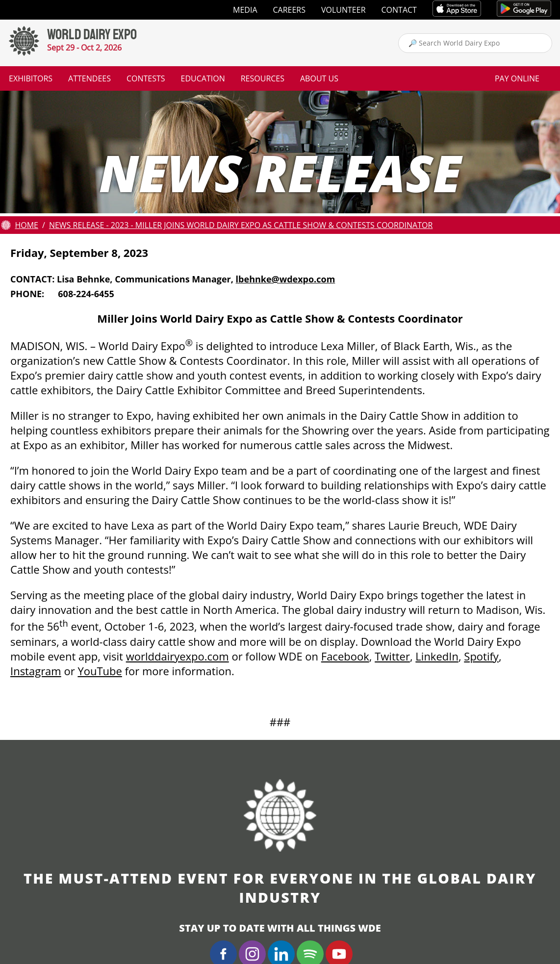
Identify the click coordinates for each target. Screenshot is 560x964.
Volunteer (344, 10)
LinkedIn (437, 656)
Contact (399, 10)
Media (245, 10)
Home (26, 225)
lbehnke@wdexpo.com (286, 279)
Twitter (392, 656)
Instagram (36, 671)
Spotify (481, 656)
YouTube (100, 671)
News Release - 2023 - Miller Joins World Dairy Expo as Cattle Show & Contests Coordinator (241, 225)
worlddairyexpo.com (178, 656)
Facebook (345, 656)
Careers (290, 10)
